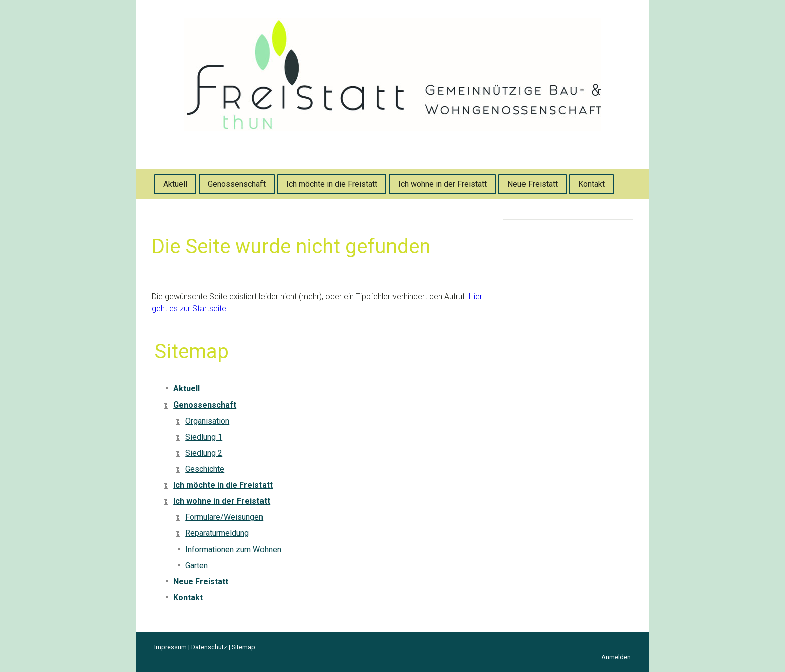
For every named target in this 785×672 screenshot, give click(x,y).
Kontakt (592, 184)
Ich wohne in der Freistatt (442, 184)
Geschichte (205, 469)
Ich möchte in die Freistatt (332, 184)
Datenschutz (209, 647)
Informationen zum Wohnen (233, 549)
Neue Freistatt (533, 184)
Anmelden (616, 657)
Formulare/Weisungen (224, 517)
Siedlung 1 (204, 437)
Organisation (207, 421)
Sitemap (244, 647)
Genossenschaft (237, 184)
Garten (197, 565)
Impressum (170, 647)
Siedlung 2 (204, 453)
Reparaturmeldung (217, 533)
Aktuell (175, 184)
